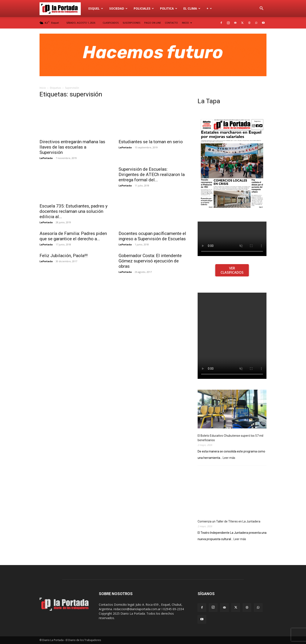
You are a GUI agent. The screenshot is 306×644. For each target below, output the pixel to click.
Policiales (144, 8)
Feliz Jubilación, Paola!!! (64, 256)
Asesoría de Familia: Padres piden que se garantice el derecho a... (73, 236)
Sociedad (118, 8)
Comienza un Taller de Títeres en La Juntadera (229, 521)
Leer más (229, 458)
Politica (169, 8)
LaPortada (46, 158)
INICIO (187, 23)
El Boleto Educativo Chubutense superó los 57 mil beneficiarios (230, 438)
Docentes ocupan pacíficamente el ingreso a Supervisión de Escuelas (152, 236)
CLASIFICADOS (111, 23)
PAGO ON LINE (153, 23)
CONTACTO (171, 23)
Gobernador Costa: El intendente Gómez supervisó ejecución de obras (150, 261)
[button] (261, 9)
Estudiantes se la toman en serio (151, 142)
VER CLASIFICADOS (232, 270)
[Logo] (62, 9)
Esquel (96, 8)
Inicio (43, 88)
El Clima (192, 8)
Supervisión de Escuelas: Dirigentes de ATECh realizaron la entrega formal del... (152, 175)
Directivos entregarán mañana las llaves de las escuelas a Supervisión (72, 147)
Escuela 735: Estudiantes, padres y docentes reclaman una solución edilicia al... (74, 211)
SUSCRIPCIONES (131, 23)
